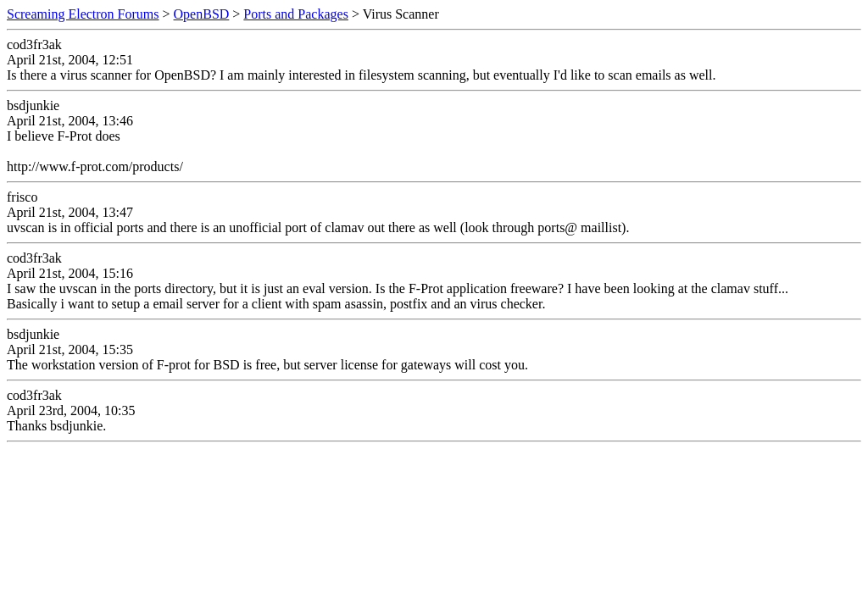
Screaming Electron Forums (83, 14)
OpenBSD (202, 14)
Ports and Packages (296, 14)
